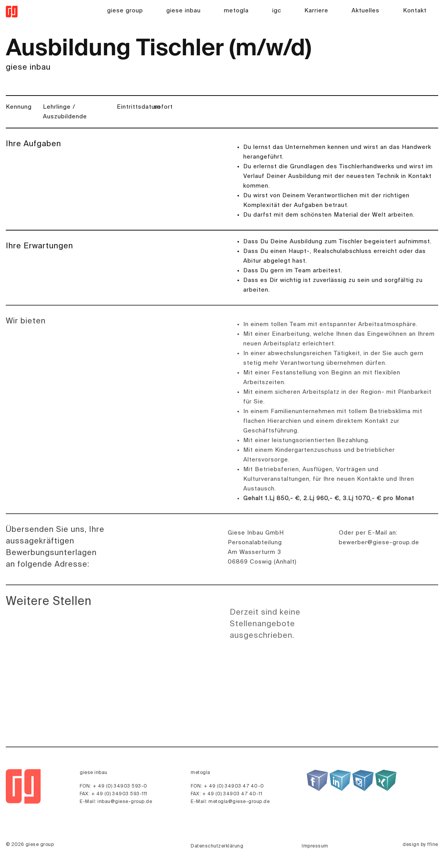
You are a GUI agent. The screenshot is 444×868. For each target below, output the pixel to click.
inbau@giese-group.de (125, 802)
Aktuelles (365, 11)
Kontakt (415, 11)
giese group (125, 11)
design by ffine (420, 845)
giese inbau (184, 11)
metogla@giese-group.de (239, 802)
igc (277, 11)
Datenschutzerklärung (217, 846)
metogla (236, 11)
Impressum (315, 846)
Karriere (316, 11)
